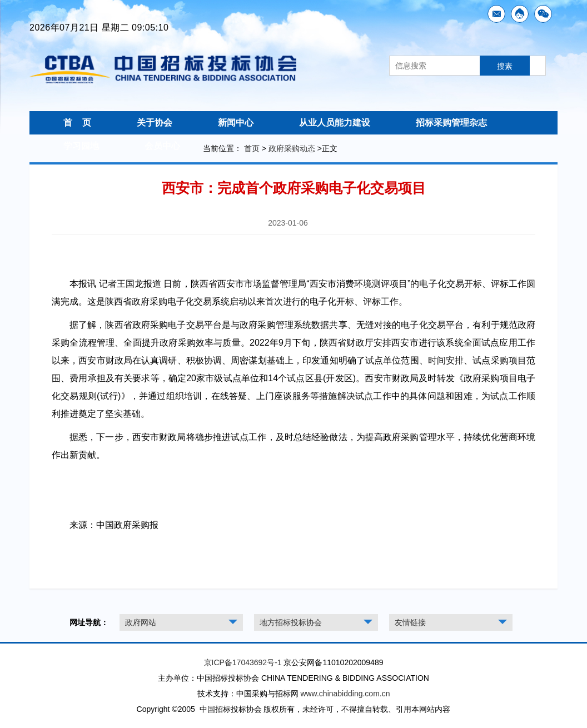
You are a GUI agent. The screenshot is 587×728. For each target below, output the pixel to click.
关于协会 (155, 123)
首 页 (77, 123)
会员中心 (162, 146)
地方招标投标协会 (291, 622)
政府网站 (141, 622)
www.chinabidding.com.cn (345, 694)
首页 (252, 148)
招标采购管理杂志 (451, 123)
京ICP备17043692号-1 (243, 662)
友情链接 (410, 622)
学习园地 (81, 146)
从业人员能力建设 (335, 123)
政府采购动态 (292, 148)
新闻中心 (236, 123)
